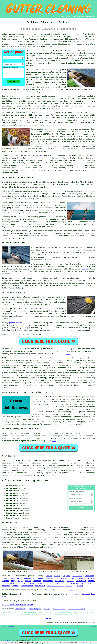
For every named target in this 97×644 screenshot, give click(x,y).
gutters (51, 77)
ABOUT (74, 17)
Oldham (80, 586)
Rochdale (50, 583)
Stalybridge (62, 583)
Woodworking (20, 609)
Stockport (27, 578)
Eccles (49, 576)
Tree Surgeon (35, 609)
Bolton (39, 156)
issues (85, 269)
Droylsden (80, 578)
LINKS (68, 17)
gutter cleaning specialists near (79, 399)
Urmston (74, 583)
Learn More (82, 643)
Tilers (47, 609)
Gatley (28, 581)
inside (76, 42)
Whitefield (81, 581)
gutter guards (16, 323)
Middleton (23, 583)
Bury (13, 581)
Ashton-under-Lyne (55, 586)
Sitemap (3, 626)
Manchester (48, 581)
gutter (92, 113)
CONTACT (81, 17)
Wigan (20, 581)
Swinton (6, 581)
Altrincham (38, 578)
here (68, 354)
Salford (70, 581)
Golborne (37, 581)
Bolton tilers (9, 358)
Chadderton (77, 576)
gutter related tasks (65, 380)
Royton (91, 583)
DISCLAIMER (90, 17)
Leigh (40, 583)
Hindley (90, 578)
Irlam (71, 578)
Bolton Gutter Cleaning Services (25, 481)
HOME (62, 17)
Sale (83, 583)
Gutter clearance (10, 156)
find (10, 461)
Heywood (66, 576)
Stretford (60, 581)
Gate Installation (77, 609)
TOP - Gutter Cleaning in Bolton (17, 605)
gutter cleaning (34, 61)
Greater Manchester (17, 576)
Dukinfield (40, 586)
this (54, 441)
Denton (64, 578)
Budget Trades (7, 640)
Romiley (15, 586)
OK (91, 643)
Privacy (94, 626)
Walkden (69, 586)
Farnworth (89, 576)
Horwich (6, 578)
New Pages (11, 626)
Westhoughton (27, 586)
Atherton (6, 586)
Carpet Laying (59, 609)
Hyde (32, 583)
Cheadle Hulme (52, 578)
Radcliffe (16, 578)
